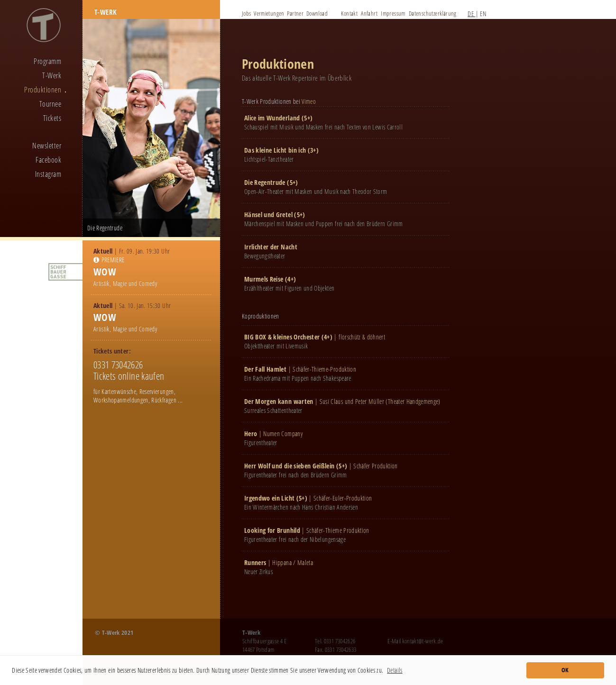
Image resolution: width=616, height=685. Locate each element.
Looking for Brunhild (272, 530)
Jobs (247, 13)
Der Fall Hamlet (265, 369)
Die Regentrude (265, 182)
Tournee (50, 104)
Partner (295, 13)
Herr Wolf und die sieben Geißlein (290, 466)
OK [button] (565, 670)
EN (483, 14)
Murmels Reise (264, 279)
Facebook (48, 160)
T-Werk (52, 75)
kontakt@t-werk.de (423, 641)
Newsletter (47, 146)
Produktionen (43, 90)
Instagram (48, 174)
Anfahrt (369, 13)
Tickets (52, 118)
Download (317, 13)
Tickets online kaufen (129, 376)
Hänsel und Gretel (268, 215)
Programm (47, 61)
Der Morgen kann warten (279, 401)
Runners (255, 562)
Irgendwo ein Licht (269, 498)
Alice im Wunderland (272, 118)
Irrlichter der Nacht (271, 247)
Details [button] (395, 670)
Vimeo (309, 101)
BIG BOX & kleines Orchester (282, 337)
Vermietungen (269, 13)
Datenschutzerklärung (433, 13)
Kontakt (349, 13)
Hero (251, 434)
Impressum (393, 13)
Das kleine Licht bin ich (275, 150)
